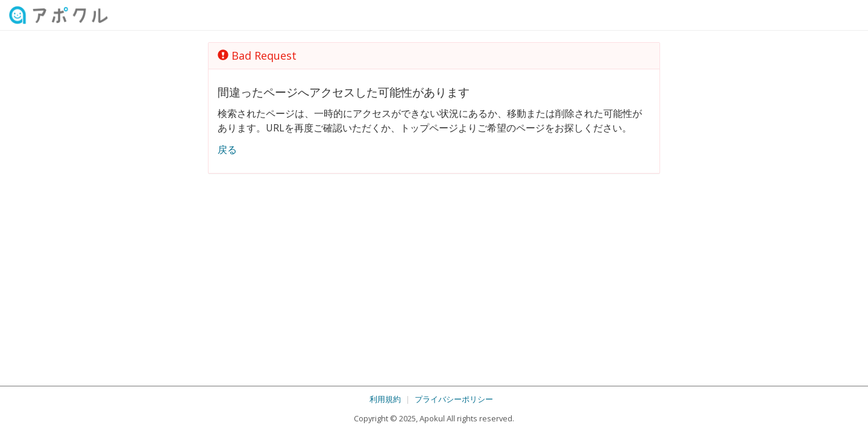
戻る (227, 149)
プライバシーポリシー (454, 399)
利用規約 (385, 399)
